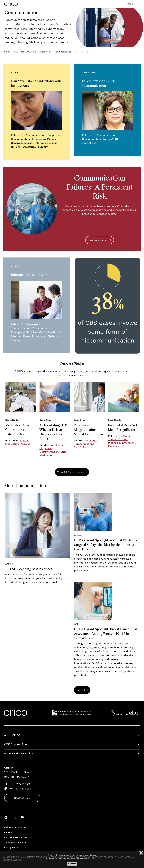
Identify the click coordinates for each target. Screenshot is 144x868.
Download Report (98, 240)
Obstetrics (29, 147)
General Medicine (22, 143)
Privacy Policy (11, 847)
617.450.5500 (23, 784)
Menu (133, 4)
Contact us (21, 798)
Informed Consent (46, 143)
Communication (36, 135)
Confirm (72, 864)
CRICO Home (10, 52)
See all (81, 690)
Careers (8, 832)
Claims (24, 440)
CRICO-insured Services (16, 837)
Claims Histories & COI (15, 827)
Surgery (43, 147)
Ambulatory (33, 324)
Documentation (20, 139)
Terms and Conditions (15, 842)
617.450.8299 (23, 789)
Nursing (16, 147)
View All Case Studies (71, 472)
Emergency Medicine (45, 139)
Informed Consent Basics (29, 275)
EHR (63, 452)
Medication (12, 444)
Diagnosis (54, 135)
